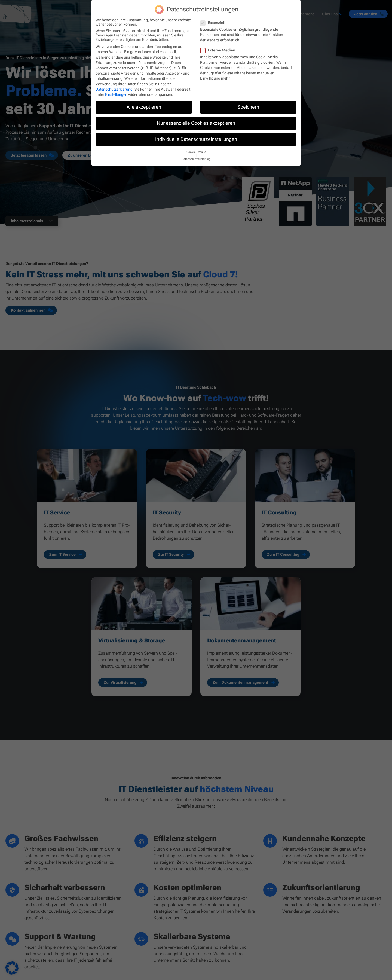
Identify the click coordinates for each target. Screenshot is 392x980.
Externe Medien (219, 50)
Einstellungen (116, 94)
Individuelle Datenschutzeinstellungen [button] (196, 139)
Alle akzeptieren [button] (144, 107)
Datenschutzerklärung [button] (196, 159)
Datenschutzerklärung (114, 89)
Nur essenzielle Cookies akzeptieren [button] (196, 123)
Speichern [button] (248, 107)
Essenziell (215, 23)
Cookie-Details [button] (196, 152)
